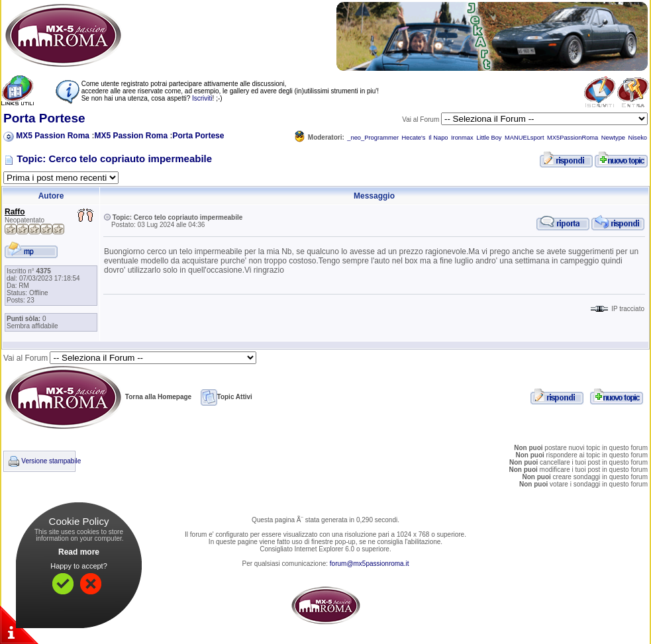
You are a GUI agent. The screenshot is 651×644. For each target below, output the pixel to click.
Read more (79, 552)
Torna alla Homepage (97, 397)
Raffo (15, 212)
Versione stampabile (51, 461)
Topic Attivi (226, 397)
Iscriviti (202, 98)
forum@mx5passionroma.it (370, 564)
